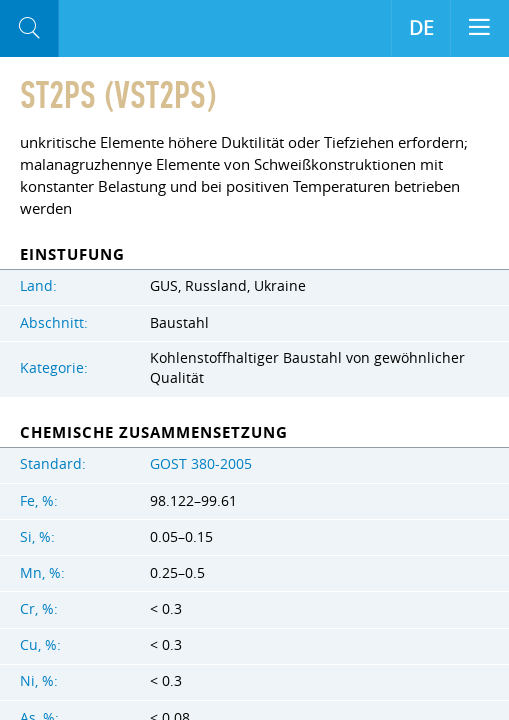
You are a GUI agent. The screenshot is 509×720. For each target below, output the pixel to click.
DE (421, 28)
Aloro (141, 29)
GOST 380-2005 (201, 464)
